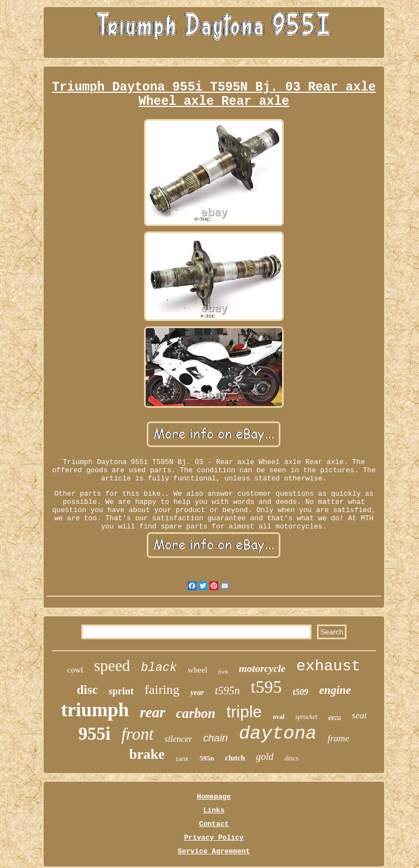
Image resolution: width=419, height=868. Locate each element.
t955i (335, 718)
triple (244, 712)
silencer (179, 739)
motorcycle (262, 668)
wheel (197, 670)
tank (182, 760)
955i (95, 734)
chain (215, 738)
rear (152, 712)
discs (291, 758)
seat (359, 715)
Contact (214, 824)
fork (223, 671)
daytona (278, 734)
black (159, 668)
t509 (300, 692)
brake (147, 754)
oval (279, 717)
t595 (267, 687)
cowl (75, 670)
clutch (235, 758)
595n (207, 758)
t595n (228, 691)
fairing (162, 689)
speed (112, 665)
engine (335, 690)
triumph (95, 710)
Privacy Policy (214, 838)
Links (214, 810)
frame (339, 738)
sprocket (306, 717)
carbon (196, 713)
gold (265, 757)
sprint (121, 691)
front (137, 734)
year (197, 692)
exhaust (328, 666)
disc (87, 690)
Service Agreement (214, 851)
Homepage (214, 797)
